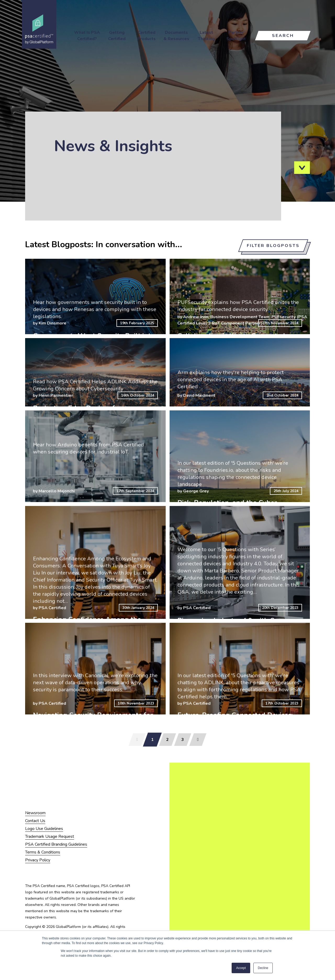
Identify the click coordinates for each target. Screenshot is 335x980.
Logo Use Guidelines (44, 829)
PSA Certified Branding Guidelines (56, 844)
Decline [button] (263, 968)
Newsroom (35, 813)
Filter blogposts (273, 246)
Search (283, 36)
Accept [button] (241, 968)
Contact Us (35, 821)
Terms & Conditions (43, 852)
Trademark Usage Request (50, 836)
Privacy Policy (38, 860)
